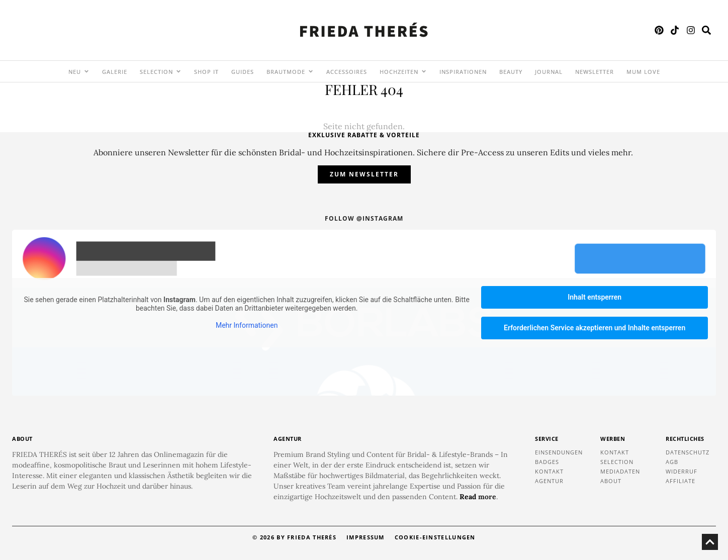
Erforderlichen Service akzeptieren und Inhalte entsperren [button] (595, 328)
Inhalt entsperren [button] (595, 297)
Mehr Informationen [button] (247, 325)
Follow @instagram (364, 218)
